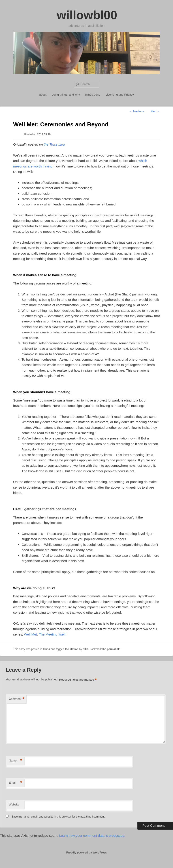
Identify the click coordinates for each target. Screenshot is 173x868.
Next (155, 111)
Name (15, 761)
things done (93, 95)
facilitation (72, 649)
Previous (137, 111)
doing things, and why (66, 95)
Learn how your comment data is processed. (92, 836)
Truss (46, 649)
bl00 (85, 649)
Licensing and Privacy (120, 95)
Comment (16, 699)
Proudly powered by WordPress (86, 853)
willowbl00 (87, 15)
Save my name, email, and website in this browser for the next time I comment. (59, 817)
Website (14, 804)
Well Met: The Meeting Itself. (45, 634)
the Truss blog (54, 144)
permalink (113, 649)
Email (15, 783)
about (43, 95)
